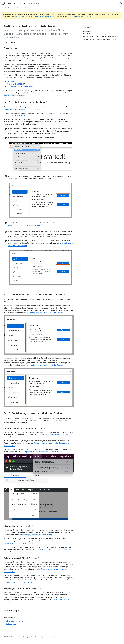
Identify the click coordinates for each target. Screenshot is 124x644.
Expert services (46, 637)
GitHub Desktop (10, 8)
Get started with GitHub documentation (22, 87)
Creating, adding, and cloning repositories (25, 428)
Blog (53, 637)
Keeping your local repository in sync (22, 589)
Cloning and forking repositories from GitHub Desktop (41, 452)
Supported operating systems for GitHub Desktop (23, 109)
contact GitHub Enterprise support (80, 16)
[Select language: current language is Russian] (121, 3)
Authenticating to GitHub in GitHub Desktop (24, 225)
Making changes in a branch (18, 526)
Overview (20, 8)
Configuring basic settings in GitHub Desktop (47, 313)
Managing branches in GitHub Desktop (38, 535)
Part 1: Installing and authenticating (25, 102)
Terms (20, 637)
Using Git (11, 81)
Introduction (12, 48)
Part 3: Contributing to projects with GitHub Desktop (35, 413)
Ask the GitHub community (13, 621)
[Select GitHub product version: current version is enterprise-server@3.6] (31, 3)
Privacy (26, 637)
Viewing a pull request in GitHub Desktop (19, 582)
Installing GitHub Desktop (17, 115)
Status (31, 637)
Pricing (37, 637)
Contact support (10, 624)
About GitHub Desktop (43, 60)
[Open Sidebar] (2, 8)
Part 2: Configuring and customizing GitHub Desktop (35, 294)
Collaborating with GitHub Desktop (22, 558)
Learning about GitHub (16, 84)
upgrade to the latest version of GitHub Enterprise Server (33, 16)
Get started (28, 8)
